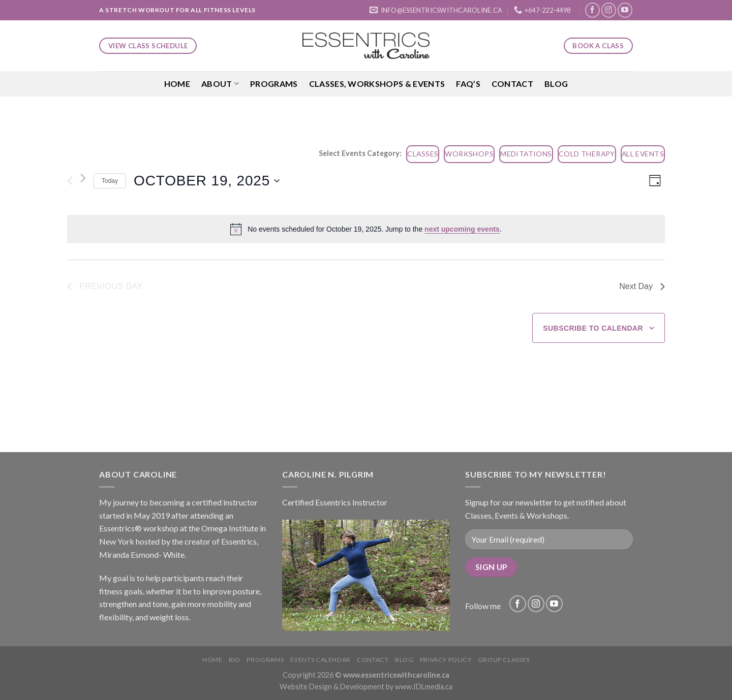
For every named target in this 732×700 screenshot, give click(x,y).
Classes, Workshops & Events (377, 84)
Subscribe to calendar (593, 328)
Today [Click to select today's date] (110, 181)
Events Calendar (321, 660)
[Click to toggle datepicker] (207, 181)
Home (177, 84)
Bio (235, 660)
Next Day (642, 286)
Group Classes (504, 660)
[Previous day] (70, 181)
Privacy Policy (446, 660)
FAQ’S (468, 84)
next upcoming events (462, 229)
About (220, 84)
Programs (274, 84)
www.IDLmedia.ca (424, 687)
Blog (556, 84)
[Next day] (83, 178)
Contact (512, 84)
